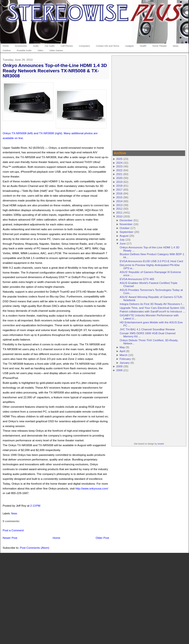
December (126, 220)
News (14, 514)
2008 (119, 370)
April (122, 351)
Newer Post (10, 538)
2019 (119, 182)
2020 (119, 178)
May (122, 347)
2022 (119, 170)
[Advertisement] (45, 102)
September (127, 232)
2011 (119, 212)
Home (56, 538)
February (125, 359)
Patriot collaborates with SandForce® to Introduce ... (152, 311)
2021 (119, 174)
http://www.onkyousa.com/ (92, 488)
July (122, 240)
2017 (119, 189)
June (123, 243)
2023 (119, 166)
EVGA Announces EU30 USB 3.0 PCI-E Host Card (151, 261)
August (124, 236)
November (126, 224)
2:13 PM (35, 506)
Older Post (102, 538)
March (124, 355)
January (125, 363)
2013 (119, 205)
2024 (119, 163)
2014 (119, 201)
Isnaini (161, 444)
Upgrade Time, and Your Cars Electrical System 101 (152, 308)
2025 (119, 159)
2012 (119, 209)
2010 (119, 216)
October (125, 228)
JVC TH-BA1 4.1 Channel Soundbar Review (147, 329)
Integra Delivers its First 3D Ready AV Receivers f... (152, 304)
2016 (119, 193)
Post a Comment (13, 530)
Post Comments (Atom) (34, 548)
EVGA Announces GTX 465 (137, 279)
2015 (119, 197)
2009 (119, 366)
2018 (119, 186)
